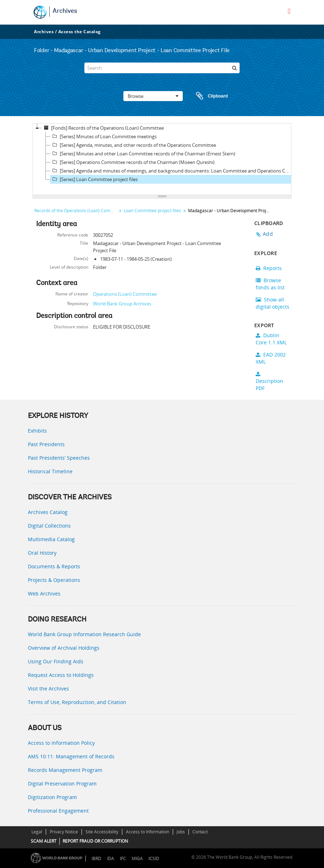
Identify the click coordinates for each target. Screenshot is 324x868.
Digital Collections (49, 526)
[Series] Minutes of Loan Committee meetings (104, 136)
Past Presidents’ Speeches (59, 458)
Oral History (42, 553)
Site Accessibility (102, 832)
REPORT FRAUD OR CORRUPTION (95, 841)
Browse (153, 96)
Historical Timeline (50, 471)
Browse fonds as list (270, 284)
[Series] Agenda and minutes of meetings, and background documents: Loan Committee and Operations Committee (172, 171)
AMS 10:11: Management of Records (71, 756)
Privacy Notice (64, 832)
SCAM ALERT (44, 841)
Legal (37, 832)
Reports (269, 268)
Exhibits (37, 431)
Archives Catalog (48, 512)
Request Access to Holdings (61, 675)
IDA (111, 859)
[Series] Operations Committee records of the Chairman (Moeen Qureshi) (132, 162)
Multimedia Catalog (51, 539)
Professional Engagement (58, 811)
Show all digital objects (273, 303)
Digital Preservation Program (62, 784)
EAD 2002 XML (271, 358)
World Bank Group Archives (122, 304)
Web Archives (44, 593)
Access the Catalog (80, 32)
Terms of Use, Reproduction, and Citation (77, 702)
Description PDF (269, 381)
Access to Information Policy (61, 743)
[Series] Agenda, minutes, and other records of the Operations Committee (133, 145)
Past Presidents (46, 444)
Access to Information (148, 832)
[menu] (289, 11)
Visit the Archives (48, 689)
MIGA (137, 859)
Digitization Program (52, 797)
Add (268, 234)
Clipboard (208, 96)
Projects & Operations (54, 580)
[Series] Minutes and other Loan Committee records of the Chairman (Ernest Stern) (143, 154)
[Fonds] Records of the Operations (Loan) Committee (103, 128)
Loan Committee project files (152, 211)
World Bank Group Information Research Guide (84, 634)
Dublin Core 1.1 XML (271, 339)
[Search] (162, 68)
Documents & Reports (54, 566)
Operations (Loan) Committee (125, 294)
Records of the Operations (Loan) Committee (76, 211)
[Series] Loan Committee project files (94, 179)
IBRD (96, 859)
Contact (200, 832)
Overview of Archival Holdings (64, 648)
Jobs (181, 832)
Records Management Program (65, 770)
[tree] (162, 159)
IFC (123, 859)
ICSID (154, 859)
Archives (65, 11)
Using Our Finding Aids (56, 661)
